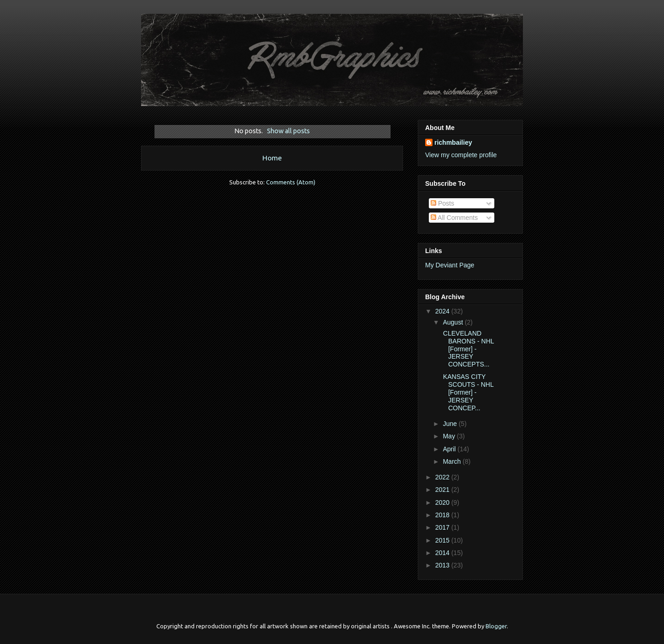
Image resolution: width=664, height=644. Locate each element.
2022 (443, 477)
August (454, 322)
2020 (443, 502)
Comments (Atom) (291, 182)
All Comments (454, 218)
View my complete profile (461, 155)
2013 (443, 565)
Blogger (496, 626)
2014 (443, 553)
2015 (443, 540)
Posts (442, 203)
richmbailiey (453, 142)
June (451, 424)
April (450, 449)
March (453, 461)
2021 (443, 490)
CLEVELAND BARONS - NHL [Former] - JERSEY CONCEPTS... (468, 349)
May (450, 436)
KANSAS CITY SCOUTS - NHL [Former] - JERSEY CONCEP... (467, 392)
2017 (443, 527)
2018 (443, 515)
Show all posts (288, 131)
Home (272, 158)
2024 (443, 311)
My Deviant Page (450, 265)
